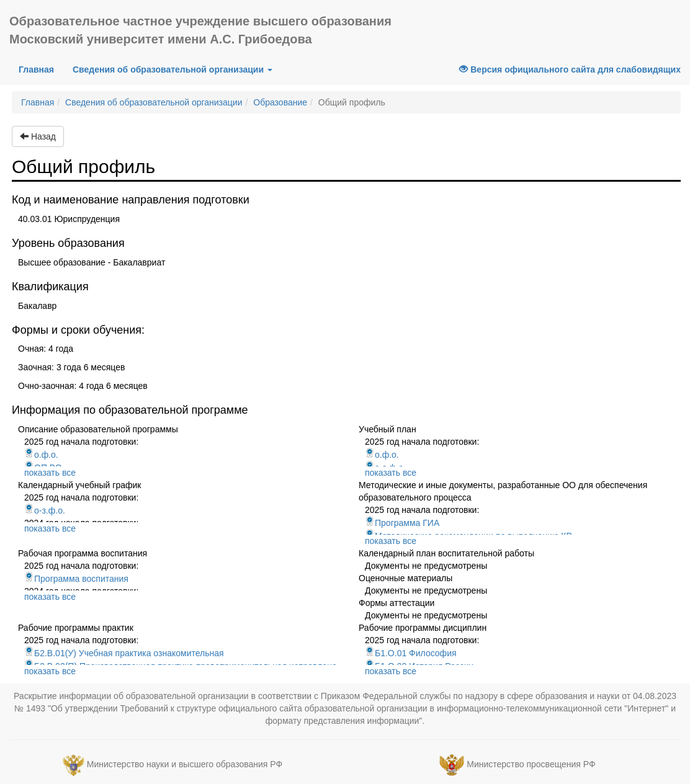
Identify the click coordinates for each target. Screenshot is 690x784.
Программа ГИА (402, 523)
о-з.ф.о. (45, 510)
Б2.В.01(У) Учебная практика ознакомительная (124, 653)
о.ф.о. (41, 455)
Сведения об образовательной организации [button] (172, 69)
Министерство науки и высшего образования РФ (185, 764)
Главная (41, 69)
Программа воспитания (76, 579)
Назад (38, 136)
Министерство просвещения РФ (531, 764)
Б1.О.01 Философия (411, 653)
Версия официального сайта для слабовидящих (570, 69)
